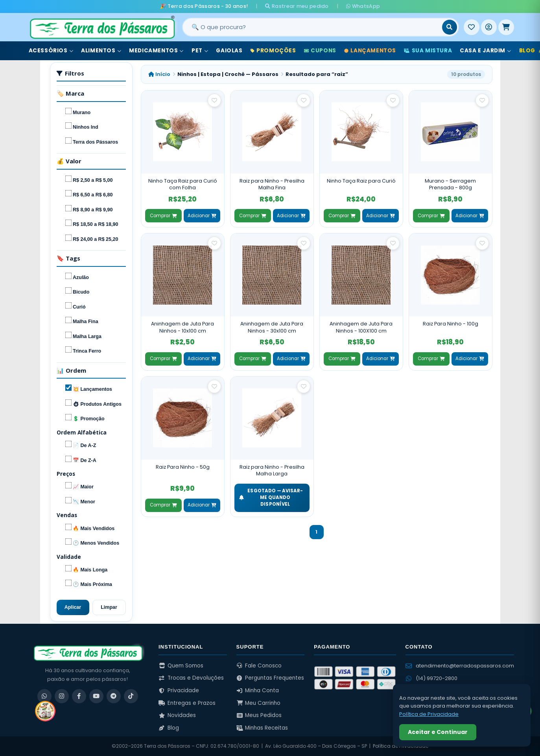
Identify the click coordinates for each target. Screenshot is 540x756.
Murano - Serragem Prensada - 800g (450, 184)
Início (159, 74)
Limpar (109, 607)
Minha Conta (258, 690)
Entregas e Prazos (187, 703)
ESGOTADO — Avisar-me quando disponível (271, 498)
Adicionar (202, 216)
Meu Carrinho (259, 703)
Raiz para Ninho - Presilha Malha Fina (272, 184)
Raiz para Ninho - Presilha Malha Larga (272, 470)
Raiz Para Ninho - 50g (183, 467)
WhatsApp (363, 6)
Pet (200, 51)
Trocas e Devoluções (191, 678)
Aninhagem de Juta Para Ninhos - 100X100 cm (361, 327)
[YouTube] (96, 696)
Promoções (273, 51)
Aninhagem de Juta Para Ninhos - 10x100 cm (182, 327)
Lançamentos (370, 51)
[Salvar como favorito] (214, 100)
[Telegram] (114, 696)
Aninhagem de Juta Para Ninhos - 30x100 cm (272, 327)
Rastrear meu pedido (297, 6)
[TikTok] (131, 696)
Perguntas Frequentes (270, 678)
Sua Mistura (428, 51)
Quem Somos (181, 666)
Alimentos (101, 51)
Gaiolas (229, 51)
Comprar (163, 216)
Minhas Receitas (262, 728)
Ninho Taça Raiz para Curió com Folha (183, 184)
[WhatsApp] (44, 696)
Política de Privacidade (429, 714)
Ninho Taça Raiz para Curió (361, 181)
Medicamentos (156, 51)
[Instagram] (62, 696)
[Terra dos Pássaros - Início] (102, 27)
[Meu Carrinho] (506, 27)
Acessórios (51, 51)
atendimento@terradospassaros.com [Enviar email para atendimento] (460, 666)
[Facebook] (79, 696)
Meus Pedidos (259, 715)
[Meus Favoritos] (472, 27)
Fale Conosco (259, 666)
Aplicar (73, 607)
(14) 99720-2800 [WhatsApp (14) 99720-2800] (431, 678)
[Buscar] (450, 27)
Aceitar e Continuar (438, 732)
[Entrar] (489, 27)
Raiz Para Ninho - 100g (451, 324)
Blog (169, 728)
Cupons (320, 51)
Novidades (177, 715)
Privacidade (179, 690)
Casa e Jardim (485, 51)
